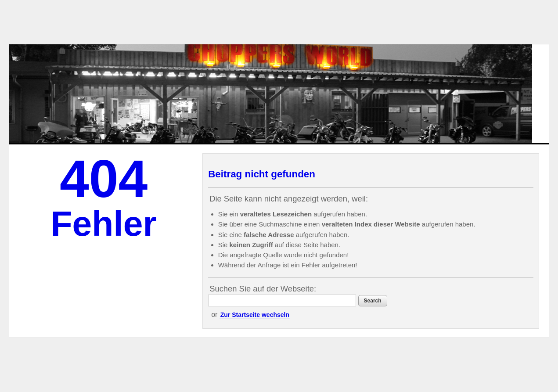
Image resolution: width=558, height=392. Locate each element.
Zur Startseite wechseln (255, 315)
